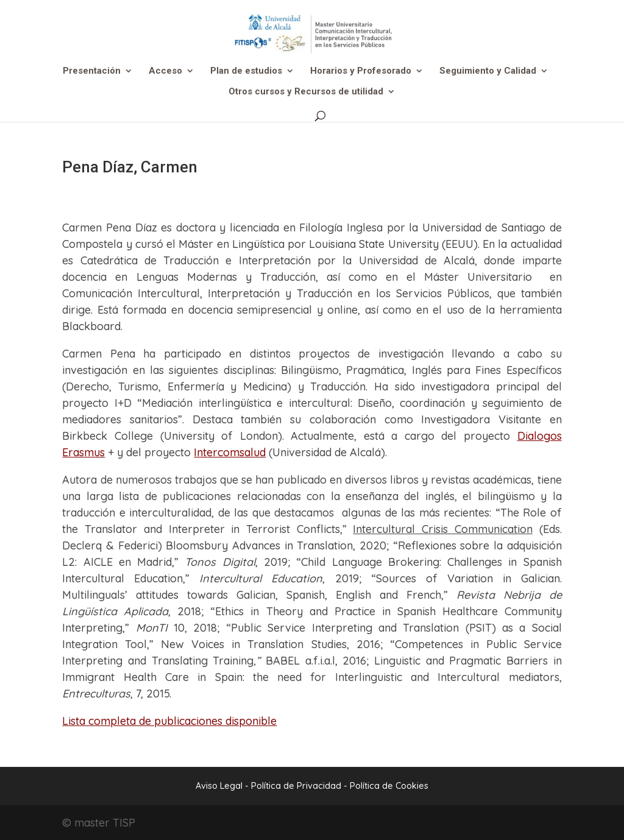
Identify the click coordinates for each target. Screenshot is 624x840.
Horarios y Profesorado (361, 71)
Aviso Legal (219, 786)
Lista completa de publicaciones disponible (169, 721)
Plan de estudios (246, 71)
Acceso (165, 71)
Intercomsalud (230, 452)
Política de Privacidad (297, 786)
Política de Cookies (389, 786)
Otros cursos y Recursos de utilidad (306, 92)
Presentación (92, 71)
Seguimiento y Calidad (488, 71)
